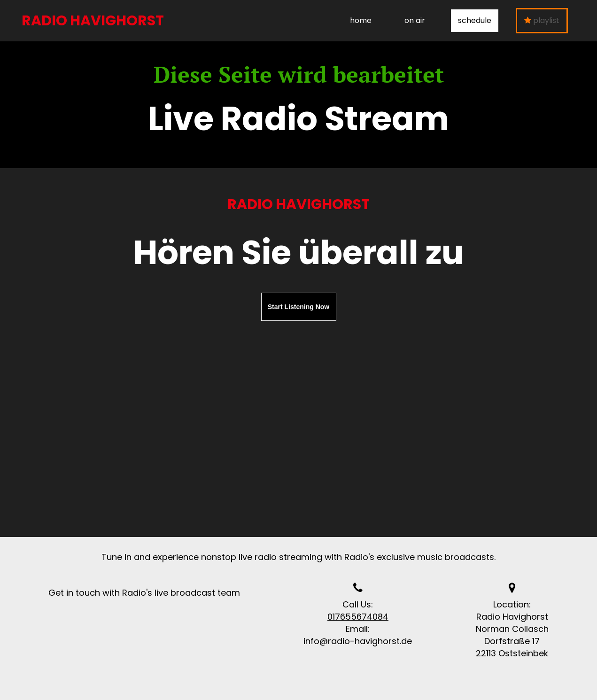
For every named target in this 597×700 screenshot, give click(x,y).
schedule (475, 20)
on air (415, 20)
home (361, 20)
